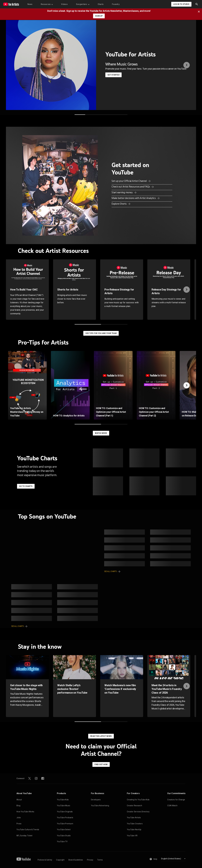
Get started (113, 75)
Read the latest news (101, 736)
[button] (197, 4)
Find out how (101, 764)
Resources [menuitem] (47, 4)
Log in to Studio (181, 4)
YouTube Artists (134, 818)
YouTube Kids (63, 800)
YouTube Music (64, 806)
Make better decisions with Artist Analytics (134, 198)
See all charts (111, 571)
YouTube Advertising (100, 806)
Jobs (19, 818)
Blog (18, 806)
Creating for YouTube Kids (138, 800)
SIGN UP (99, 16)
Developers (96, 800)
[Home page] (11, 4)
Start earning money (122, 192)
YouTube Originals (65, 812)
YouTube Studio (64, 836)
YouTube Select (64, 830)
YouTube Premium (65, 824)
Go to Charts (26, 486)
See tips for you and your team (101, 333)
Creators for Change (176, 800)
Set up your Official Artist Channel (129, 181)
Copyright (60, 860)
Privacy (90, 860)
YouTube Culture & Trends (28, 830)
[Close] (200, 11)
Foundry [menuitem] (116, 4)
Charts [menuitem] (101, 4)
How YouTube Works (25, 812)
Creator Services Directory (138, 812)
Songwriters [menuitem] (83, 4)
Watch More (101, 433)
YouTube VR (132, 836)
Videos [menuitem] (64, 4)
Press (19, 824)
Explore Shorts (119, 204)
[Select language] (173, 859)
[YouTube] (24, 859)
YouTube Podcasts (65, 818)
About (19, 800)
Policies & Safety (45, 860)
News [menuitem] (30, 4)
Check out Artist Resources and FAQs (131, 187)
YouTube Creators (135, 824)
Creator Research (134, 806)
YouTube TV (62, 842)
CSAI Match (172, 806)
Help (153, 859)
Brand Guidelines (76, 860)
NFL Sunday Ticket (24, 836)
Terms (100, 860)
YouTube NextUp (134, 830)
